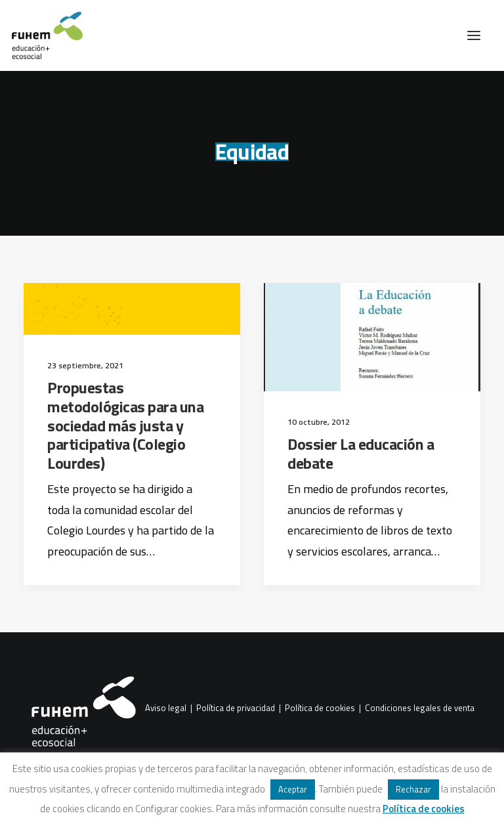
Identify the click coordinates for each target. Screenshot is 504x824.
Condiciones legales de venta (420, 708)
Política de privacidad (236, 708)
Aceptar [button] (293, 789)
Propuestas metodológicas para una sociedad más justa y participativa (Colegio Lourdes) (125, 425)
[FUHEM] (41, 35)
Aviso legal (166, 708)
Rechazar (413, 789)
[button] (474, 35)
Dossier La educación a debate (361, 453)
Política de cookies (320, 708)
